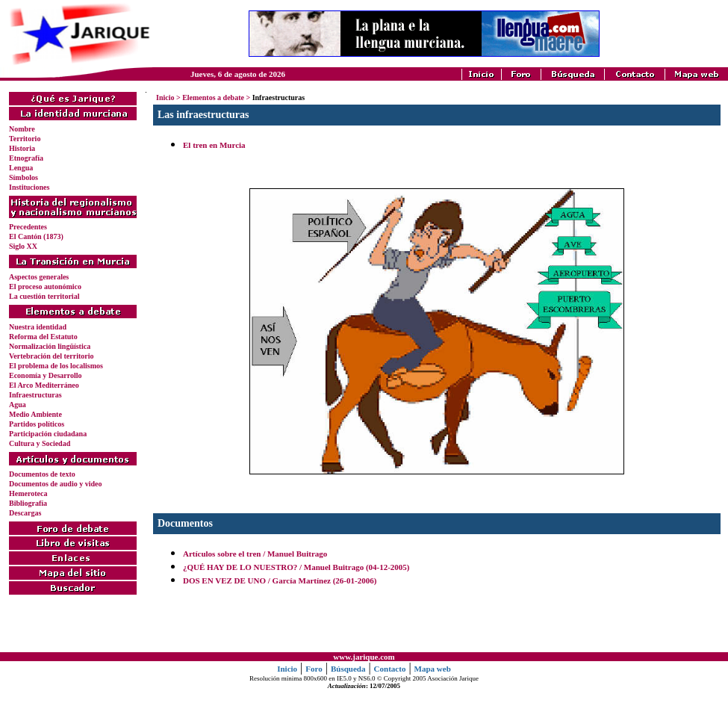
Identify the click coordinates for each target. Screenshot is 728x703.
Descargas (25, 513)
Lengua (21, 168)
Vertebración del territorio (51, 356)
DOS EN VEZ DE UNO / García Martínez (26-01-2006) (280, 580)
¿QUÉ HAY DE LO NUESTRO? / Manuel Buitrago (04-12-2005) (296, 567)
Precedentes (28, 227)
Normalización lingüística (50, 346)
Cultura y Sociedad (40, 443)
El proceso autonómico (45, 287)
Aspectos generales (39, 277)
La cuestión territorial (44, 296)
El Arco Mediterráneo (44, 385)
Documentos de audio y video (55, 484)
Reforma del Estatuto (43, 337)
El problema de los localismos (56, 366)
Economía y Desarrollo (46, 375)
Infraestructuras (35, 395)
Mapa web (433, 669)
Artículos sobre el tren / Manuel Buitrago (255, 554)
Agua (18, 405)
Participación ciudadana (48, 434)
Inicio (165, 97)
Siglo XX (23, 246)
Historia (22, 148)
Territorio (25, 139)
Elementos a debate (213, 97)
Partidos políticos (37, 424)
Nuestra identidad (38, 327)
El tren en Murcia (214, 145)
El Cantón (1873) (36, 236)
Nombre (22, 129)
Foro (314, 669)
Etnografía (26, 158)
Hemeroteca (28, 493)
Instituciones (29, 187)
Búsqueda (348, 669)
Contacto (390, 669)
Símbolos (24, 177)
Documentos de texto (42, 474)
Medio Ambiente (35, 414)
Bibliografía (28, 503)
